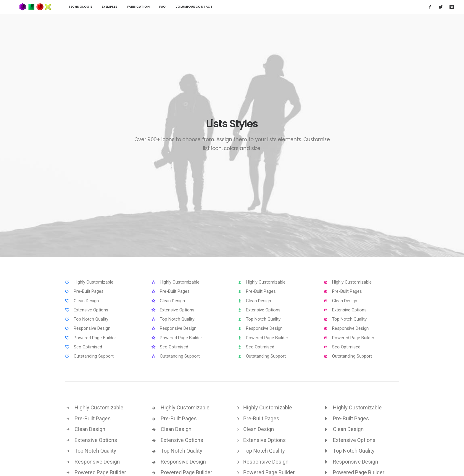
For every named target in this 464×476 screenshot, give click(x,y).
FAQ (145, 7)
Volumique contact (176, 7)
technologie (63, 7)
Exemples (92, 7)
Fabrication (121, 7)
